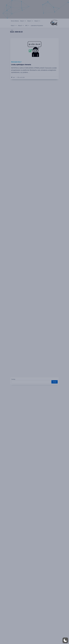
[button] (65, 640)
